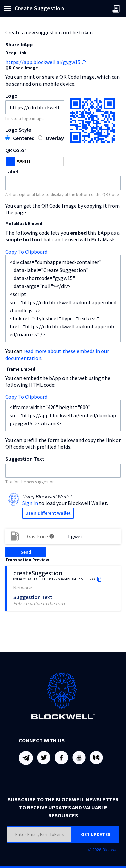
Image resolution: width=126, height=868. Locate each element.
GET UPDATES (96, 834)
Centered (24, 138)
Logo (12, 96)
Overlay (55, 138)
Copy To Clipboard (26, 252)
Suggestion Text (25, 459)
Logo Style (18, 130)
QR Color (16, 150)
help (52, 536)
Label (12, 171)
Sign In (30, 503)
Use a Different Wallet (48, 513)
